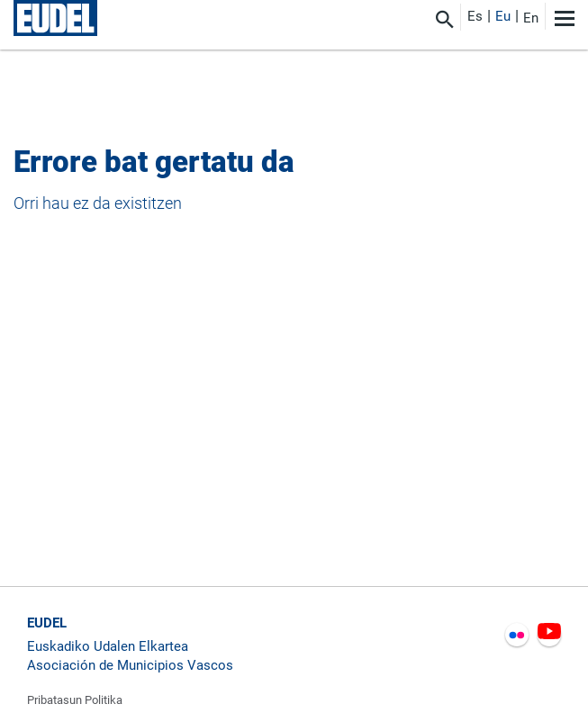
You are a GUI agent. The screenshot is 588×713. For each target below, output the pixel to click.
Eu (503, 16)
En (531, 18)
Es (475, 16)
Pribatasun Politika (75, 700)
